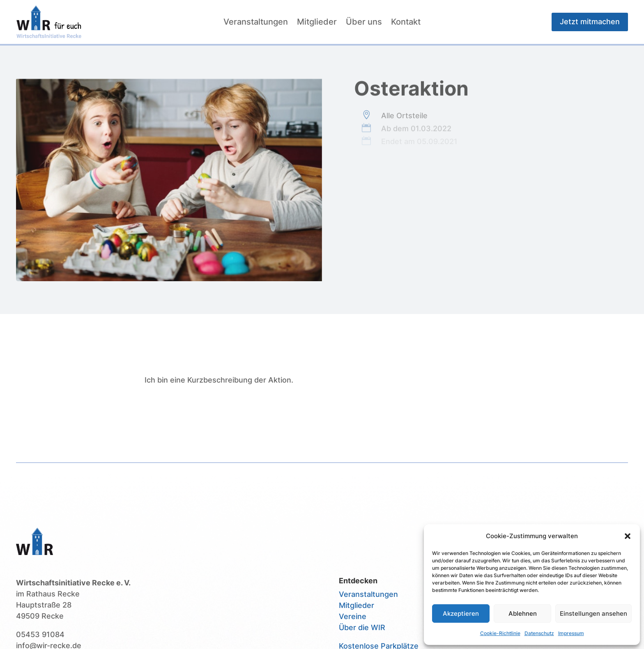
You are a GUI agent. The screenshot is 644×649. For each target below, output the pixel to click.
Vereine (353, 616)
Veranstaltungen (256, 23)
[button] (628, 536)
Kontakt (406, 23)
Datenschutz (539, 633)
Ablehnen (523, 613)
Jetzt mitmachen (590, 22)
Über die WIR (362, 627)
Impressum (571, 633)
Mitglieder (317, 23)
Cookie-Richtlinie (500, 633)
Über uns (364, 23)
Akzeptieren (461, 613)
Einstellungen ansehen (593, 613)
